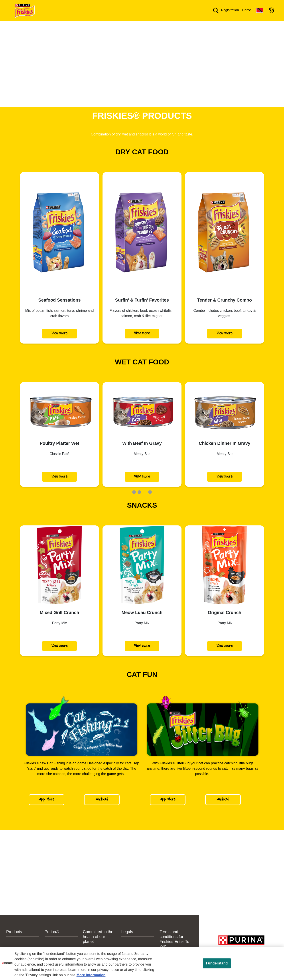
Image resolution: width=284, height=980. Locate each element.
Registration (230, 10)
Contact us (128, 25)
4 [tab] (150, 500)
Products (78, 25)
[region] (142, 963)
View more (59, 341)
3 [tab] (145, 500)
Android (102, 807)
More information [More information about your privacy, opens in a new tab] (91, 975)
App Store (47, 807)
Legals (127, 940)
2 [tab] (139, 500)
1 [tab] (134, 500)
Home (247, 10)
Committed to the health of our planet (180, 25)
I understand (217, 963)
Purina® (102, 25)
